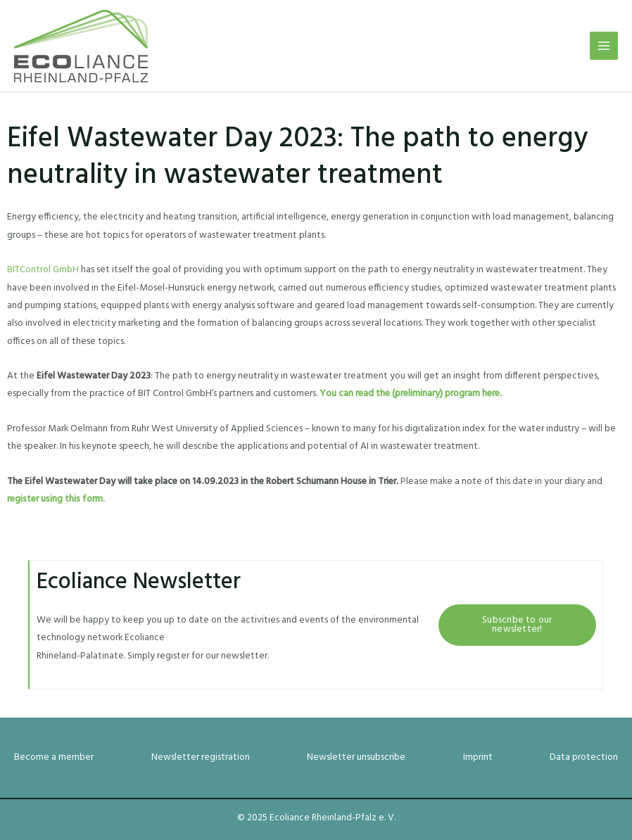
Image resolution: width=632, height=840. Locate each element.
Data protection (584, 757)
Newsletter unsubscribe (356, 757)
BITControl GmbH (43, 270)
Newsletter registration (201, 757)
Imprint (478, 757)
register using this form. (56, 499)
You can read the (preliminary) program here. (411, 394)
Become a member (54, 757)
